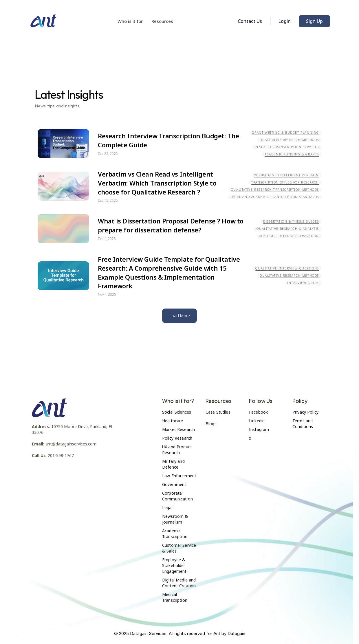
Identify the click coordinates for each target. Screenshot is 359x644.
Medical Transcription (175, 597)
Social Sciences (177, 412)
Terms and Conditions (303, 424)
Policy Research (177, 438)
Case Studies (218, 412)
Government (174, 484)
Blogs (211, 424)
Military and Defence (174, 464)
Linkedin (257, 421)
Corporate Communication (177, 496)
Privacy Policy (305, 412)
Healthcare (173, 421)
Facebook (258, 412)
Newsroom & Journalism (176, 519)
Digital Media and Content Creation (180, 583)
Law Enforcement (179, 476)
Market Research (178, 429)
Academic (172, 531)
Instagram (259, 429)
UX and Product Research (178, 450)
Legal (167, 508)
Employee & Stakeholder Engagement (174, 565)
